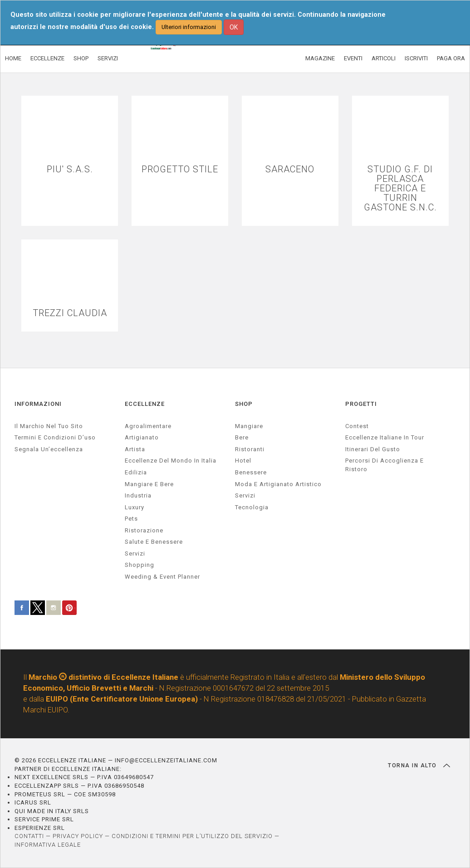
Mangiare (249, 426)
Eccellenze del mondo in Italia (171, 461)
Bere (242, 437)
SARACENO (290, 169)
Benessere (251, 472)
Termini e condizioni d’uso (55, 437)
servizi (135, 553)
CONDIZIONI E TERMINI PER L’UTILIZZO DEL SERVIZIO (192, 836)
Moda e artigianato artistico (278, 484)
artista (135, 449)
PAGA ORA (451, 58)
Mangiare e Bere (149, 484)
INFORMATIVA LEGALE (48, 845)
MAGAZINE (320, 58)
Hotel (243, 461)
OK (234, 27)
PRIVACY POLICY (78, 836)
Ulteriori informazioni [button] (189, 27)
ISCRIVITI (416, 58)
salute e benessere (154, 542)
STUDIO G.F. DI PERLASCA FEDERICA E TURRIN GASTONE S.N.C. (400, 188)
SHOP (81, 58)
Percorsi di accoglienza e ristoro (384, 465)
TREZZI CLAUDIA (70, 313)
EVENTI (353, 58)
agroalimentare (148, 426)
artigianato (142, 437)
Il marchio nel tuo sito (49, 426)
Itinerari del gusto (373, 449)
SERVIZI (108, 58)
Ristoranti (250, 449)
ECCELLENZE (47, 58)
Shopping (140, 565)
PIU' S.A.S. (70, 169)
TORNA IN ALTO (419, 766)
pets (131, 519)
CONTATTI (29, 836)
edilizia (136, 472)
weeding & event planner (162, 577)
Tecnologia (252, 507)
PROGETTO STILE (180, 169)
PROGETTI (361, 404)
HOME (13, 58)
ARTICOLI (384, 58)
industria (138, 495)
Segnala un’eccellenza (49, 449)
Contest (357, 426)
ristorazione (144, 530)
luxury (135, 507)
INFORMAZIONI (38, 404)
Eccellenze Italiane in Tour (385, 437)
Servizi (245, 495)
